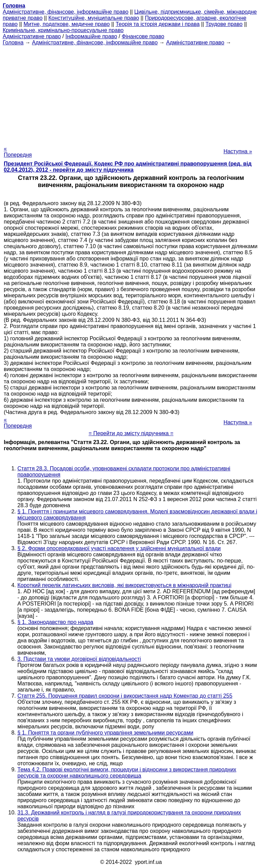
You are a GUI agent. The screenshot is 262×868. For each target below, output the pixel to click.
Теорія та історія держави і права (158, 24)
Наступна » (238, 151)
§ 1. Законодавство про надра (55, 622)
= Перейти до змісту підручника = (131, 433)
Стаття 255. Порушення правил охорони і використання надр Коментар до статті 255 (125, 696)
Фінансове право (143, 36)
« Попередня (18, 152)
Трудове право (224, 24)
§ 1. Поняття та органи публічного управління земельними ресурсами (105, 733)
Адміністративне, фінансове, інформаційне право (65, 12)
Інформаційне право (91, 36)
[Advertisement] (131, 94)
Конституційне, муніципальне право (94, 18)
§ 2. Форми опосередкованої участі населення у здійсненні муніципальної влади (119, 548)
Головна (13, 42)
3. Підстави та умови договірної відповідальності (79, 659)
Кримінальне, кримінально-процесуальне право (63, 30)
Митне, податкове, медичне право (67, 24)
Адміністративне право (32, 36)
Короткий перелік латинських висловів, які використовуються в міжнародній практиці (124, 585)
